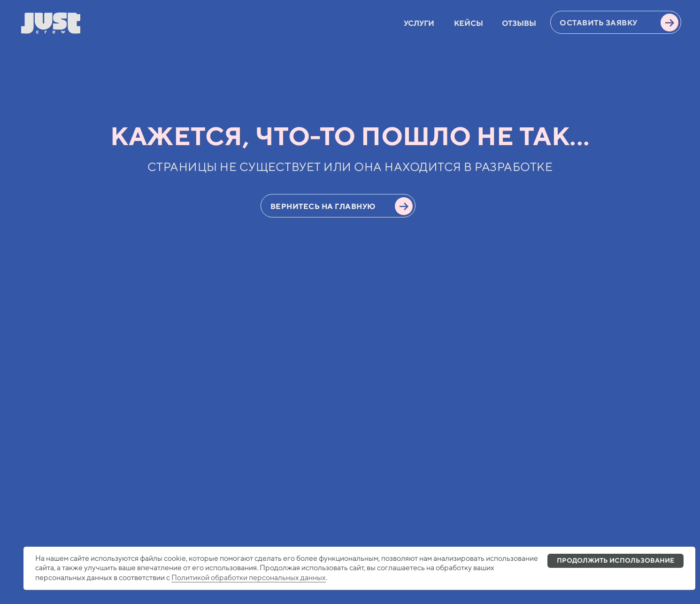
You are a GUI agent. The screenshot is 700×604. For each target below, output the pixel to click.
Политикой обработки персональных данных (249, 577)
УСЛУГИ (419, 23)
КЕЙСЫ (469, 23)
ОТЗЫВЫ (519, 23)
